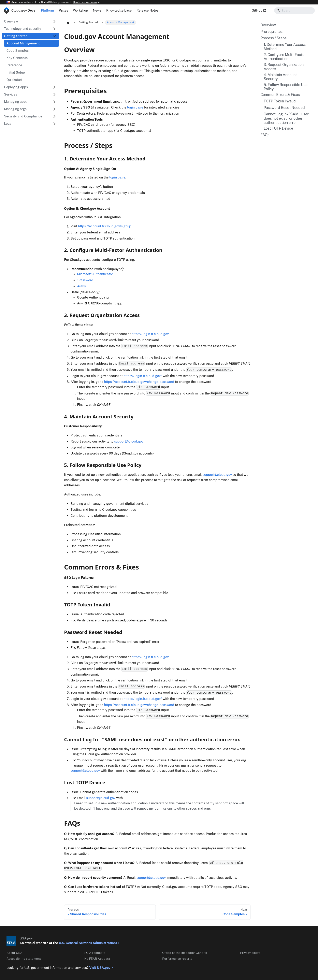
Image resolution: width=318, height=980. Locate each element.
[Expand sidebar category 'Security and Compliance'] (54, 116)
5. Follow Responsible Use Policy (286, 87)
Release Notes (147, 10)
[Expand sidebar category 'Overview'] (54, 21)
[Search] (294, 11)
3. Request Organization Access (284, 67)
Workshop (81, 10)
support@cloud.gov (129, 441)
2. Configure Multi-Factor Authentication (285, 57)
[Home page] (68, 23)
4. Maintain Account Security (280, 77)
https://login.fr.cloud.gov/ (143, 376)
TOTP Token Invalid (280, 101)
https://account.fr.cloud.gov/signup (105, 226)
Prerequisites (271, 32)
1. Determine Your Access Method (285, 47)
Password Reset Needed (284, 108)
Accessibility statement (24, 959)
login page (135, 107)
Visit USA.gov (100, 968)
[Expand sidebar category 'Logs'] (54, 124)
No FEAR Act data (97, 959)
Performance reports (177, 959)
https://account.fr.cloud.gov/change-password (139, 382)
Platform (47, 10)
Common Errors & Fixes (280, 95)
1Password (85, 280)
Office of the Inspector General (185, 953)
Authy (82, 286)
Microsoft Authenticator (95, 274)
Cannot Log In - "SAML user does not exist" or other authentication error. (286, 118)
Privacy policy (250, 953)
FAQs (265, 135)
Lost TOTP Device (278, 128)
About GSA (15, 953)
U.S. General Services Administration (87, 943)
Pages (63, 10)
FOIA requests (95, 953)
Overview (268, 25)
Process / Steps (273, 38)
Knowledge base (119, 10)
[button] (30, 29)
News (97, 10)
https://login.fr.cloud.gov (150, 334)
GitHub (259, 10)
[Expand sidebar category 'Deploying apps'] (54, 87)
